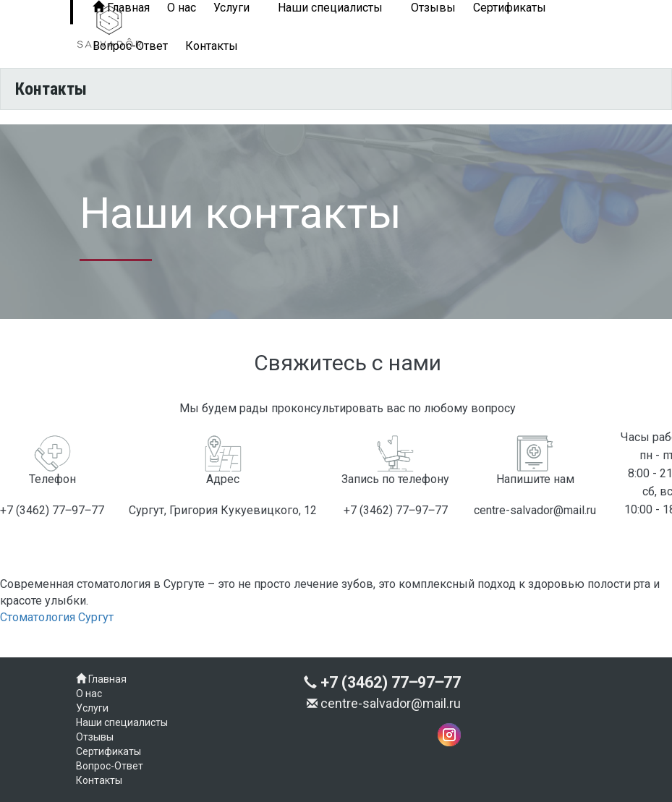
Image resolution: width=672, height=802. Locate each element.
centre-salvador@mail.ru (384, 703)
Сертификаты (109, 751)
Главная (101, 679)
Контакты (212, 46)
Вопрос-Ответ (130, 46)
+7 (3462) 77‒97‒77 (382, 682)
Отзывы (95, 737)
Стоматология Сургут (57, 617)
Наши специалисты (122, 722)
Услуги (92, 708)
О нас (89, 694)
